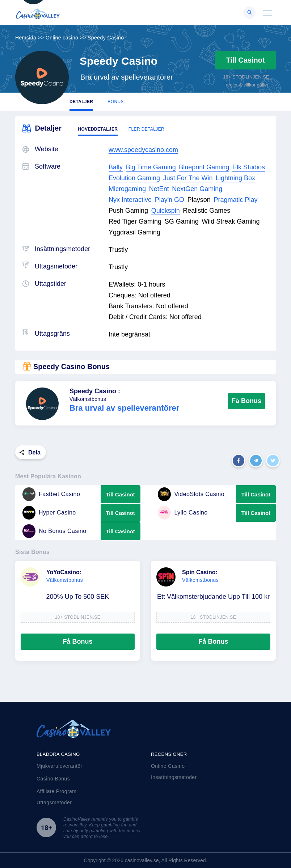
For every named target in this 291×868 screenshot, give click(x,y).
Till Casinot (245, 60)
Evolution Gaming (134, 178)
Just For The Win (188, 178)
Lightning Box (235, 178)
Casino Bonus (53, 779)
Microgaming (127, 189)
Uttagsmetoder (54, 803)
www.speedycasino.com (143, 150)
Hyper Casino (49, 513)
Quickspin (166, 211)
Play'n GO (170, 200)
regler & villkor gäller (247, 85)
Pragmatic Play (235, 200)
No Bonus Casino (54, 531)
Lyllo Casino (183, 513)
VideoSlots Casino (191, 494)
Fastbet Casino (51, 494)
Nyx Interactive (130, 200)
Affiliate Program (56, 791)
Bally (116, 167)
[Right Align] (249, 13)
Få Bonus (246, 401)
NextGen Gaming (197, 189)
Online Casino (168, 766)
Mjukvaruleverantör (60, 766)
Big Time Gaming (151, 167)
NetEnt (159, 189)
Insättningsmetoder (174, 777)
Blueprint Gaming (204, 167)
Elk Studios (249, 167)
